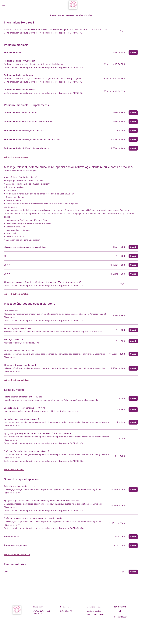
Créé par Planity (120, 633)
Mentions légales (94, 627)
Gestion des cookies (95, 630)
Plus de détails (17, 324)
